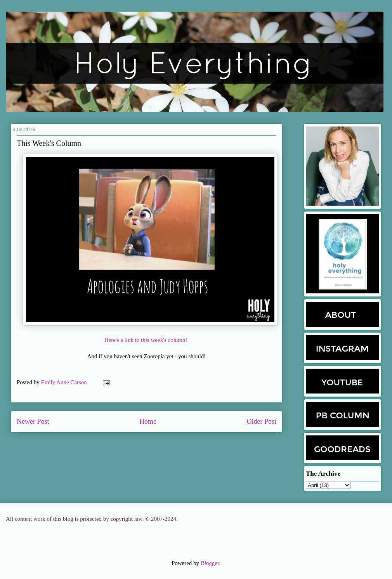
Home (148, 421)
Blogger (210, 563)
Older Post (262, 421)
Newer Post (33, 421)
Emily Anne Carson (65, 382)
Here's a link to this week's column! (147, 340)
